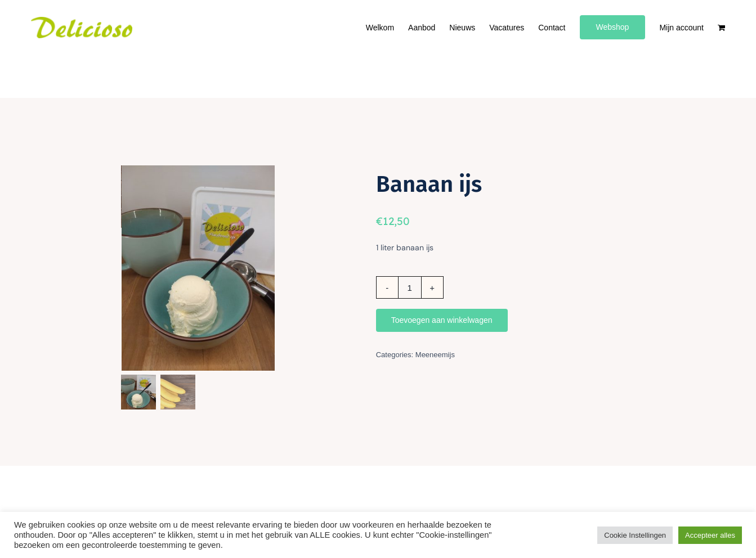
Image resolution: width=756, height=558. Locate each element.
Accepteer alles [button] (710, 535)
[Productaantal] (410, 287)
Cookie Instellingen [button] (635, 535)
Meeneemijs (435, 355)
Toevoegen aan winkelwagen (442, 320)
